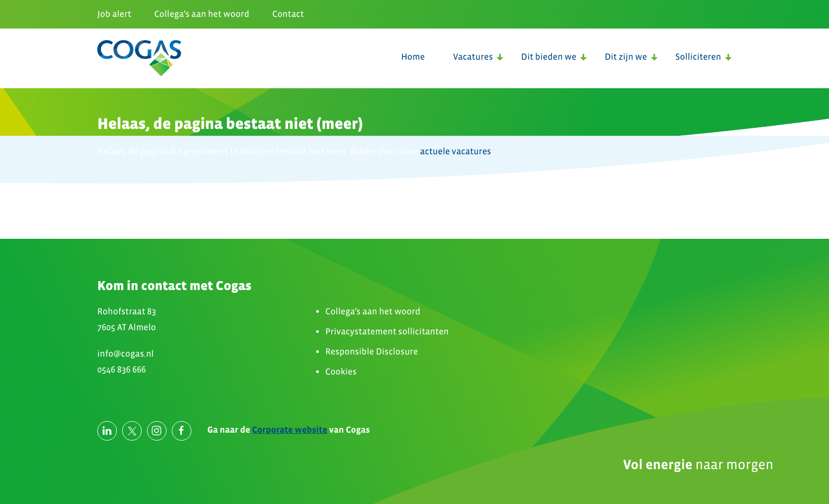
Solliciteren (698, 57)
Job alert (114, 14)
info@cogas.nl (126, 354)
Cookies (341, 372)
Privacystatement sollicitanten (387, 332)
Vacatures (473, 57)
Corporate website (290, 430)
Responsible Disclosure (371, 352)
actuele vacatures (456, 151)
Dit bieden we (549, 57)
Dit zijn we (626, 57)
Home (413, 57)
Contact (288, 14)
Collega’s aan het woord (202, 14)
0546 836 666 (122, 370)
